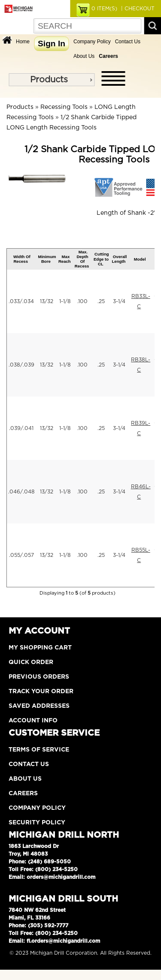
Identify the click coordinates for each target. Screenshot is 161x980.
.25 (101, 301)
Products (49, 80)
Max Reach (65, 259)
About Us (84, 56)
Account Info (33, 721)
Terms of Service (39, 750)
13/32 (47, 301)
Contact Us (128, 42)
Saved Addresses (39, 706)
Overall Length (119, 259)
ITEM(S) (104, 9)
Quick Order (31, 662)
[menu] (52, 80)
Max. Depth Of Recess (82, 259)
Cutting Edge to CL (101, 259)
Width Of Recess (22, 259)
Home (23, 42)
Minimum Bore (47, 259)
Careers (23, 794)
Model (140, 259)
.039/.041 (21, 428)
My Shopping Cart (40, 648)
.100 (82, 301)
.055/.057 (21, 555)
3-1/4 (119, 301)
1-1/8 (65, 301)
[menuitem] (52, 80)
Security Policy (37, 823)
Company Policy (92, 42)
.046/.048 (21, 492)
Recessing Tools (64, 107)
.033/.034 (21, 301)
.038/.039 (21, 365)
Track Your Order (41, 691)
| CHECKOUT (137, 9)
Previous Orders (39, 677)
